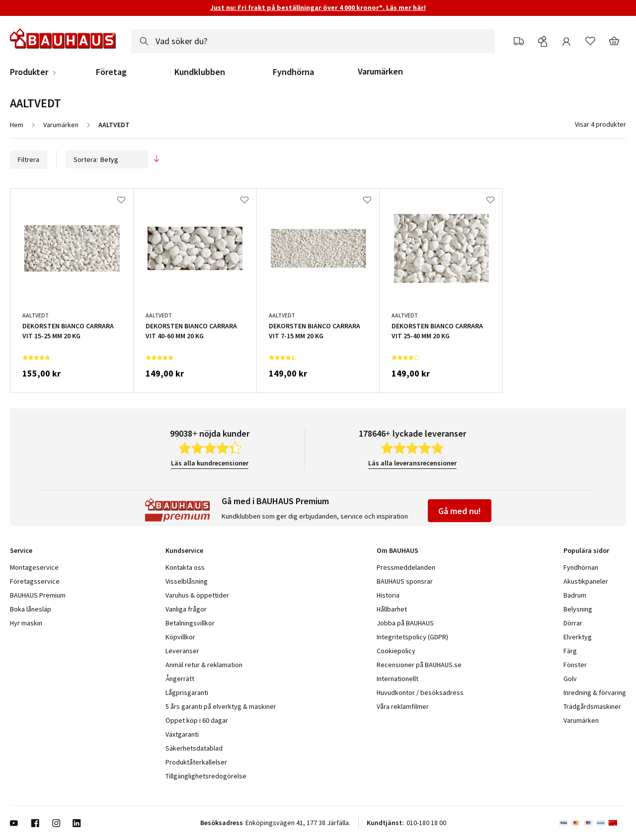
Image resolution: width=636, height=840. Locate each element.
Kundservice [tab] (184, 550)
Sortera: (107, 159)
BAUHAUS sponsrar (405, 581)
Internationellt (397, 679)
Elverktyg (578, 637)
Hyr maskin (26, 623)
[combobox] (313, 41)
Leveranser (182, 651)
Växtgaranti (182, 734)
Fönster (575, 665)
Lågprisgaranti (187, 692)
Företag (111, 72)
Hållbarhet (392, 609)
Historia (388, 595)
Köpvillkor (180, 637)
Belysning (578, 609)
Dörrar (573, 623)
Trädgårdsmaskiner (592, 706)
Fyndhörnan (581, 567)
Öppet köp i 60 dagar (197, 720)
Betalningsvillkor (190, 623)
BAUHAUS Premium (38, 595)
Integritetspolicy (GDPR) (412, 637)
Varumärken (380, 71)
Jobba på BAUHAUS (405, 623)
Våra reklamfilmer (403, 706)
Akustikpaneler (586, 581)
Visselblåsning (187, 581)
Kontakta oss (185, 567)
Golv (570, 679)
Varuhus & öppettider (197, 595)
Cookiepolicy (396, 651)
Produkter (29, 72)
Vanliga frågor (186, 609)
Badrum (575, 595)
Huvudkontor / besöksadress (420, 692)
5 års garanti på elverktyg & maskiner (221, 706)
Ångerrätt (180, 679)
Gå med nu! (460, 511)
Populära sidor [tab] (586, 550)
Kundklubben (200, 72)
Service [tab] (21, 550)
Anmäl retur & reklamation (204, 665)
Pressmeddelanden (406, 567)
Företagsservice (35, 581)
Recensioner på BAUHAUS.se (419, 665)
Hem (17, 125)
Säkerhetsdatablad (194, 748)
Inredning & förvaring (595, 692)
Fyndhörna (293, 72)
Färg (570, 651)
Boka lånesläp (31, 609)
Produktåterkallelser (196, 762)
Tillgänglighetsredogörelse (206, 776)
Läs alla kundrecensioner (210, 463)
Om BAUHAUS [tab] (397, 550)
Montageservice (34, 567)
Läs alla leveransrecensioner (412, 463)
